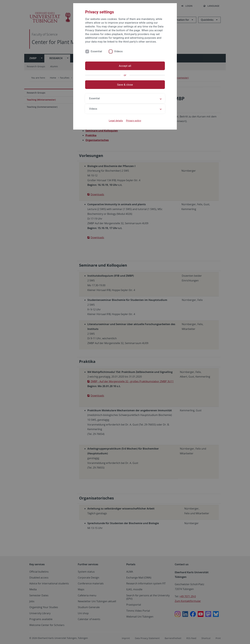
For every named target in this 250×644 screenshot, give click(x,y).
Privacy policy (134, 121)
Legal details (116, 121)
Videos (118, 51)
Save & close (125, 85)
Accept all (125, 66)
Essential (96, 51)
